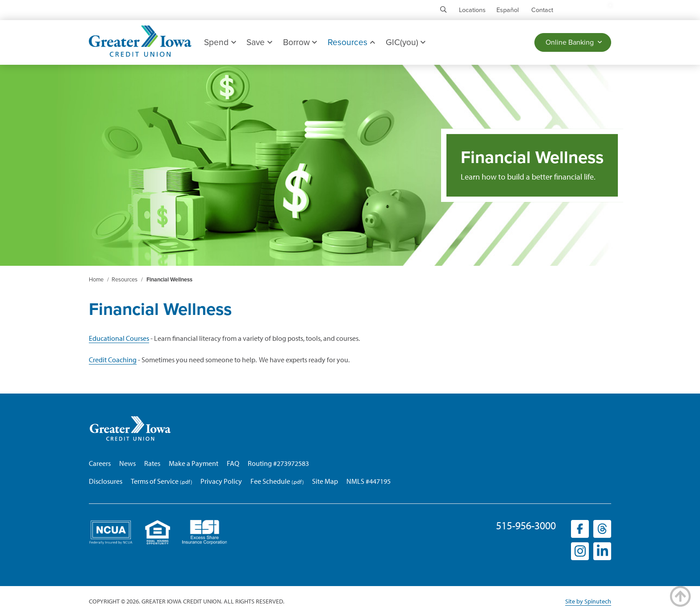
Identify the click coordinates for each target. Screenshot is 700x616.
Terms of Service (155, 481)
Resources (351, 42)
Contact (542, 10)
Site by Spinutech (588, 601)
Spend (220, 42)
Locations (472, 10)
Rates (152, 463)
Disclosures (106, 481)
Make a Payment (194, 463)
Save (259, 42)
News (127, 463)
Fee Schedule (270, 481)
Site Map (325, 481)
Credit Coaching (113, 360)
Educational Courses (119, 338)
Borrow (300, 42)
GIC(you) (406, 42)
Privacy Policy (221, 481)
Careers (100, 463)
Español (508, 10)
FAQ (233, 463)
